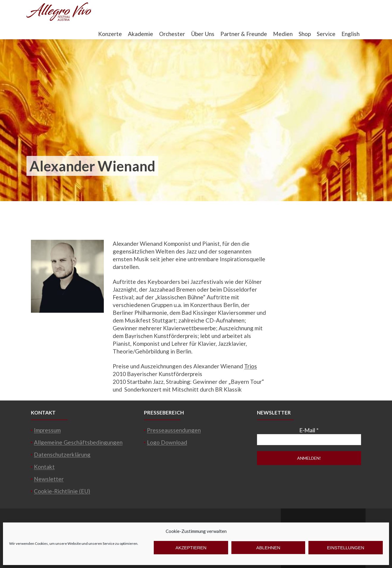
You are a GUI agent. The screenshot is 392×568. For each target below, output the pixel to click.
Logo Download (167, 442)
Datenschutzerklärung (62, 454)
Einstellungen (345, 548)
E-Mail (309, 430)
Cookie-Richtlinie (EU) (62, 491)
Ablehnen (268, 548)
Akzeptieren (191, 548)
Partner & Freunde (244, 34)
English (351, 34)
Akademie (141, 34)
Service (326, 34)
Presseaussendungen (174, 430)
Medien (283, 34)
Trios (251, 366)
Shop (305, 34)
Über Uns (203, 34)
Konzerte (110, 34)
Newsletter (49, 479)
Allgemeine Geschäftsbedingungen (78, 442)
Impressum (47, 430)
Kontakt (44, 467)
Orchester (172, 34)
